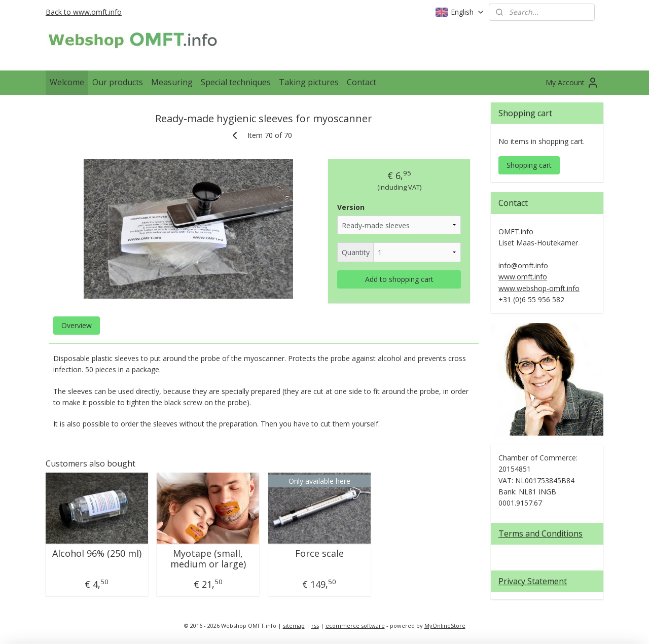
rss (315, 625)
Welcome (67, 82)
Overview (77, 325)
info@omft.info (523, 265)
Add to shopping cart (399, 279)
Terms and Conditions (540, 533)
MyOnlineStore (445, 625)
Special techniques (236, 82)
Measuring (172, 82)
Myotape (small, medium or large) (208, 559)
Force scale (319, 554)
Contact (362, 82)
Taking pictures (309, 82)
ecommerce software (355, 625)
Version (351, 207)
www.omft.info (523, 277)
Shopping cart (529, 165)
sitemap (294, 625)
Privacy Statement (533, 581)
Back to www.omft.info (84, 12)
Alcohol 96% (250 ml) (97, 554)
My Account (572, 83)
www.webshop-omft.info (539, 288)
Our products (118, 82)
